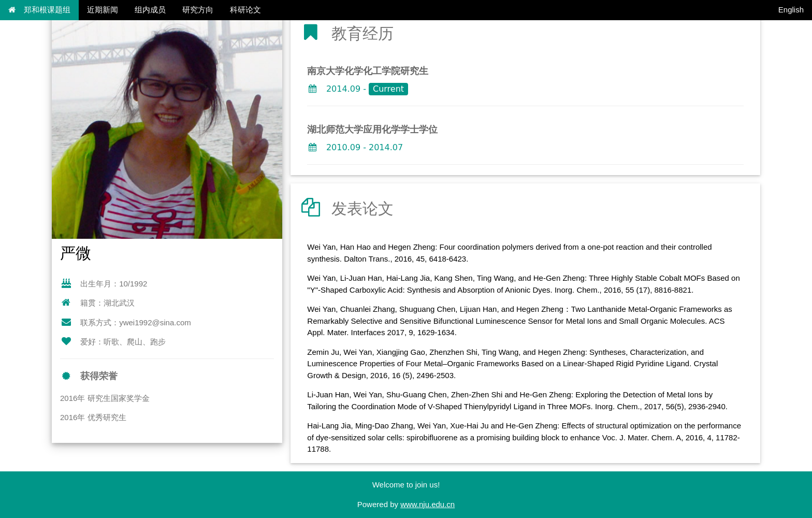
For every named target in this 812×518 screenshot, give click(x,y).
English (791, 10)
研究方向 (198, 10)
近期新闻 (103, 10)
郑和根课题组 (39, 10)
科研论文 (245, 10)
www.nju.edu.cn (427, 504)
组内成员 (150, 10)
